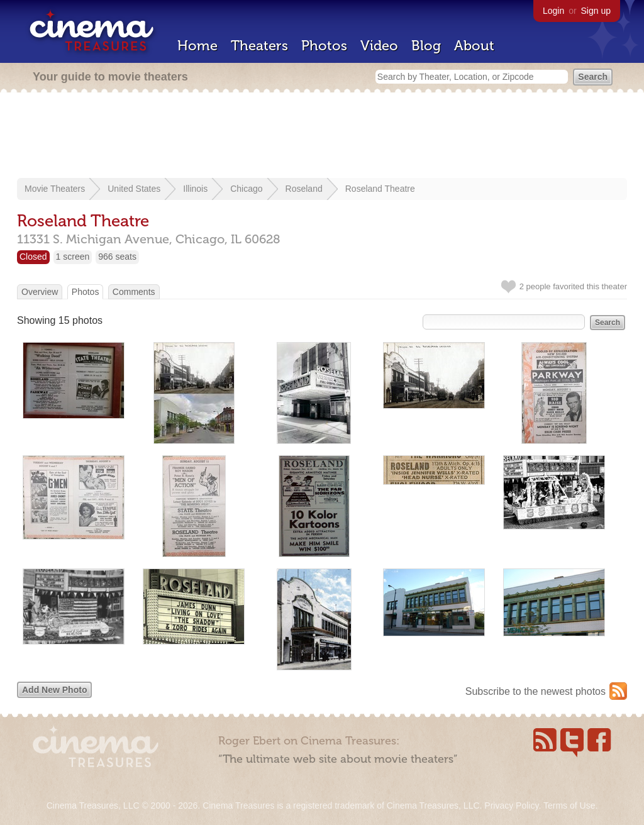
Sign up (596, 11)
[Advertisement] (322, 136)
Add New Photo (54, 690)
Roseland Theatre (380, 189)
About (474, 46)
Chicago (246, 189)
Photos (324, 46)
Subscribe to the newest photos (536, 691)
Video (379, 46)
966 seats (117, 257)
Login (553, 11)
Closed (33, 257)
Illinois (195, 189)
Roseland (304, 189)
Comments (134, 292)
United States (134, 189)
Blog (426, 46)
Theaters (259, 46)
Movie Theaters (55, 189)
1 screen (73, 257)
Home (197, 46)
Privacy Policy (511, 806)
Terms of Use (569, 806)
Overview (40, 292)
